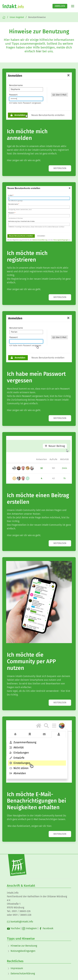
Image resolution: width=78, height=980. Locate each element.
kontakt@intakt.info (20, 922)
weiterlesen (60, 168)
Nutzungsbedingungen (23, 951)
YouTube (13, 928)
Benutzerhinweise (37, 17)
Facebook (46, 928)
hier (39, 51)
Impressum (17, 968)
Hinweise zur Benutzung (24, 946)
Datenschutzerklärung (23, 973)
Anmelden (60, 6)
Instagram (29, 928)
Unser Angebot (17, 17)
